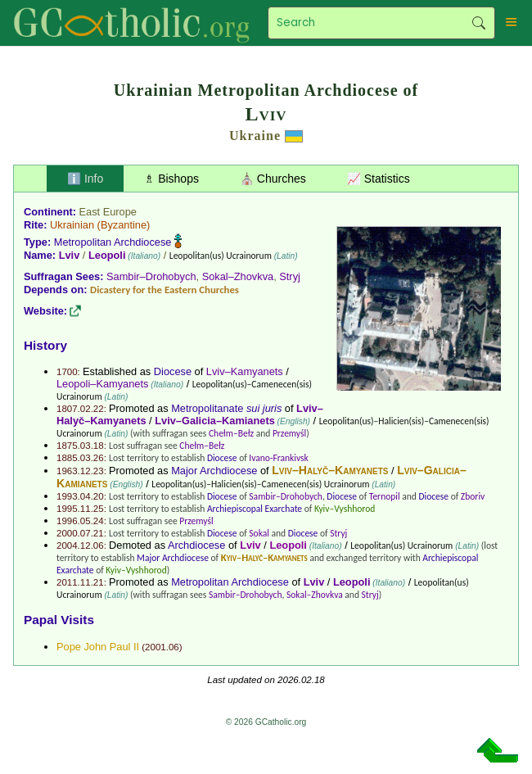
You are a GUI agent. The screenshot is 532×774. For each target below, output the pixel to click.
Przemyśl (289, 433)
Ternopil (385, 496)
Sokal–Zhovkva (238, 276)
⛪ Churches (273, 179)
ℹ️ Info (85, 179)
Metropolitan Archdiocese (113, 242)
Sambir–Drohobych (151, 276)
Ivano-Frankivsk (279, 458)
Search (478, 23)
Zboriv (473, 496)
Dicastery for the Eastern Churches (165, 290)
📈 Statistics (379, 179)
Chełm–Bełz (231, 433)
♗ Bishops (171, 179)
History (45, 345)
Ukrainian (72, 225)
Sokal (259, 533)
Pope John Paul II (98, 647)
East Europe (108, 212)
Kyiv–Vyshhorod (345, 509)
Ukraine (255, 136)
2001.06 (162, 647)
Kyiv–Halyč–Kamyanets (264, 557)
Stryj (290, 276)
